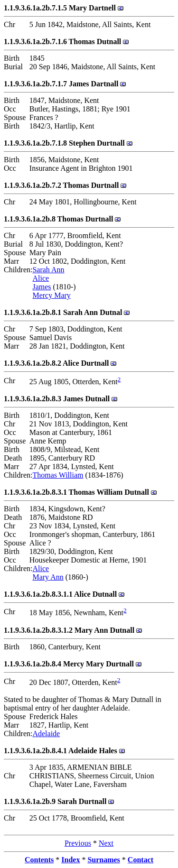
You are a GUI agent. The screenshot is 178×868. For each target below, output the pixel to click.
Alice (41, 278)
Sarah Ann (48, 270)
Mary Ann (48, 577)
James (42, 287)
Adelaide (46, 734)
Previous (78, 843)
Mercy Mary (51, 295)
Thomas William (58, 475)
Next (106, 843)
